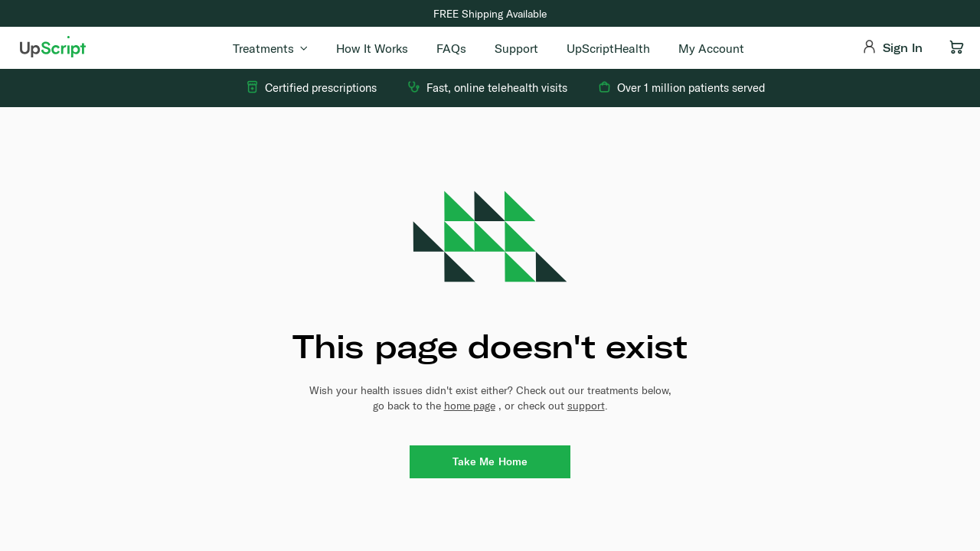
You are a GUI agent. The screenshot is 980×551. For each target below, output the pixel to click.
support (586, 406)
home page (470, 406)
